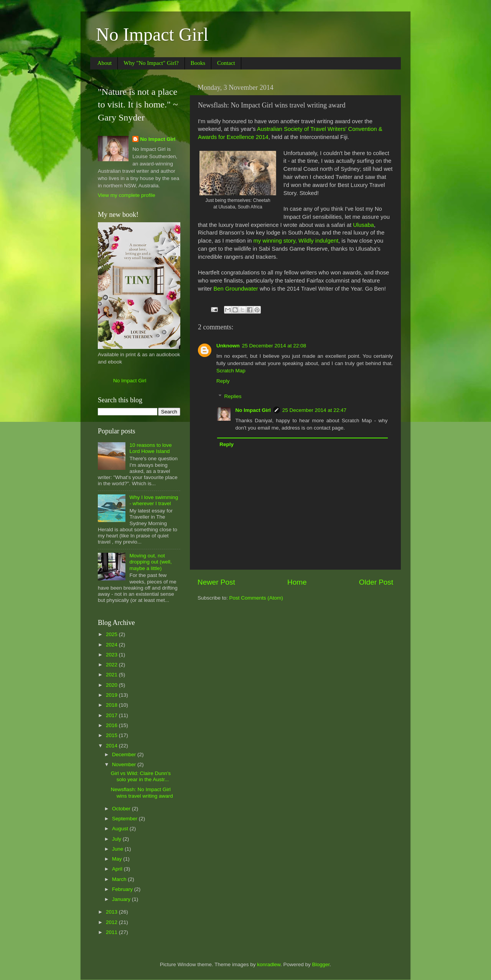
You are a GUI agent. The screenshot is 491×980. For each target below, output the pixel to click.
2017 (112, 715)
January (122, 899)
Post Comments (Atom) (256, 598)
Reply (223, 381)
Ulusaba (363, 225)
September (125, 819)
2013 (112, 912)
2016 (112, 725)
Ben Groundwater (236, 289)
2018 (112, 705)
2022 (112, 665)
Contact (226, 63)
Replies (233, 396)
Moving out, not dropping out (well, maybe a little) (150, 562)
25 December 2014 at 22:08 (274, 346)
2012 (112, 922)
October (122, 809)
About (105, 63)
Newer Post (216, 582)
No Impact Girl (152, 34)
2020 (112, 685)
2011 (112, 932)
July (117, 839)
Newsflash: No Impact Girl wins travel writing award (142, 792)
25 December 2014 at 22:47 (314, 410)
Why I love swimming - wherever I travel (154, 500)
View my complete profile (127, 195)
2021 (112, 675)
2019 (112, 695)
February (123, 889)
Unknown (228, 346)
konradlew (269, 964)
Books (198, 63)
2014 (112, 746)
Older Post (376, 582)
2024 (112, 645)
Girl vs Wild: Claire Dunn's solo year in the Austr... (141, 776)
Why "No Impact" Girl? (151, 63)
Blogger (321, 964)
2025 (112, 634)
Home (297, 582)
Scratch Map (231, 371)
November (125, 764)
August (121, 829)
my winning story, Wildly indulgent (296, 241)
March (120, 879)
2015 (112, 735)
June (118, 849)
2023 (112, 655)
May (118, 859)
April (118, 869)
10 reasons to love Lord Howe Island (150, 448)
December (125, 754)
